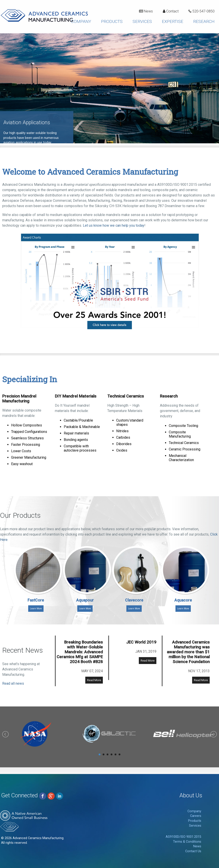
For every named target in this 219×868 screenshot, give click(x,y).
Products (112, 21)
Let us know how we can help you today (114, 225)
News (146, 11)
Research (204, 21)
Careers (196, 816)
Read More (94, 680)
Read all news (13, 683)
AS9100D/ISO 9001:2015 (183, 837)
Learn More (36, 609)
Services (142, 21)
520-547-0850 (202, 11)
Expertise (173, 21)
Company (81, 21)
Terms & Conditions (187, 842)
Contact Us (193, 851)
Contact (171, 11)
